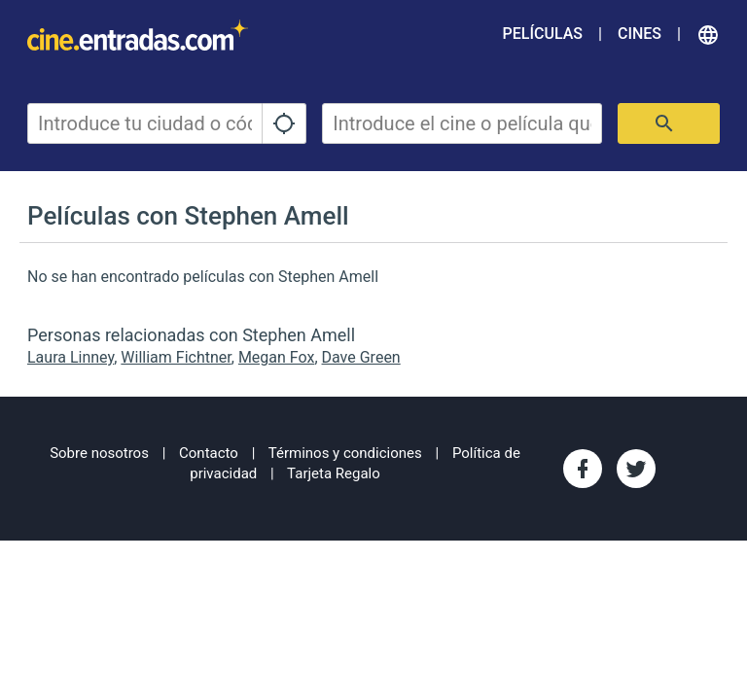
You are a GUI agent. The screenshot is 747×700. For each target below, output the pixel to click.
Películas (543, 34)
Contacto (209, 453)
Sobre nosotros (99, 453)
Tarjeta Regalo (334, 473)
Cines (640, 34)
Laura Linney (71, 357)
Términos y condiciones (345, 453)
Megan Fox (277, 357)
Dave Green (361, 357)
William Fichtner (176, 357)
